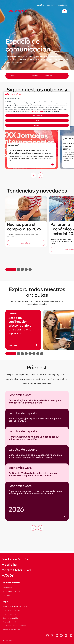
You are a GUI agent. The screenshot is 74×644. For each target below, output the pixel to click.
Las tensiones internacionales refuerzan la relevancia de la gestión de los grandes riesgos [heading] (30, 152)
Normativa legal (9, 622)
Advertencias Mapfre (11, 630)
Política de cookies (11, 614)
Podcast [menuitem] (35, 76)
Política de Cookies (38, 111)
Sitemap (6, 595)
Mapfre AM (8, 587)
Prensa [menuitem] (13, 76)
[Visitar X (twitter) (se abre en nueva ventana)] (66, 636)
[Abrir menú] (64, 11)
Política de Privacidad (53, 111)
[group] (23, 330)
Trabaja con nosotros (12, 591)
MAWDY (8, 576)
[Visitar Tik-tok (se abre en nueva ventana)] (71, 636)
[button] (11, 269)
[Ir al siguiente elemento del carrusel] (41, 528)
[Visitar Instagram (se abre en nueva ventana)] (57, 636)
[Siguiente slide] (41, 175)
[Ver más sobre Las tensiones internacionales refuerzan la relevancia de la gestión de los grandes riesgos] (53, 164)
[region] (37, 333)
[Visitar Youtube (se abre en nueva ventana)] (52, 636)
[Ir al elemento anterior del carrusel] (33, 528)
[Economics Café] (37, 501)
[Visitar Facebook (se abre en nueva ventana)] (48, 636)
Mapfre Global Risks (16, 570)
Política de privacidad (12, 610)
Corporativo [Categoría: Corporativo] (14, 146)
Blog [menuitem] (24, 76)
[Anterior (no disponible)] (33, 175)
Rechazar (37, 120)
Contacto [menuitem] (48, 76)
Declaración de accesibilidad (15, 626)
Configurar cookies (11, 618)
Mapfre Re (9, 565)
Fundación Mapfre (15, 559)
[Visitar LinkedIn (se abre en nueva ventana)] (61, 636)
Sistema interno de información (16, 606)
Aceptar (37, 125)
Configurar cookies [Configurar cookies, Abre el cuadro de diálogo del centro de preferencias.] (37, 116)
